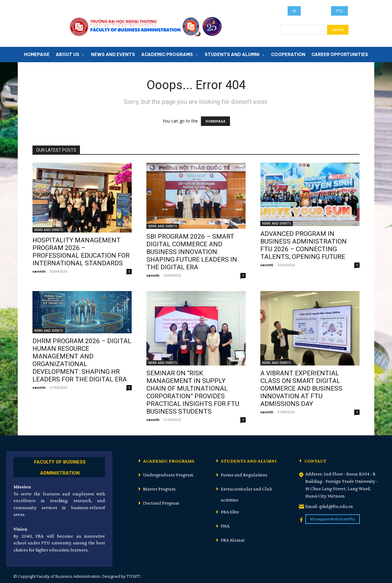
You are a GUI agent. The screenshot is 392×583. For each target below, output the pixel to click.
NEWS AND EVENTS (49, 230)
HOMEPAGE (215, 121)
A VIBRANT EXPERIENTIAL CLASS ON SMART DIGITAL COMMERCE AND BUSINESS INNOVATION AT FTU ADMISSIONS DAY (301, 388)
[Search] (338, 30)
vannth (39, 271)
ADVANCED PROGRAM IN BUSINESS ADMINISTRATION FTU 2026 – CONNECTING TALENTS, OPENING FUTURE (303, 245)
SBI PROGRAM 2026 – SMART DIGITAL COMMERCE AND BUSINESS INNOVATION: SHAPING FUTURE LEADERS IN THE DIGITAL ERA (192, 252)
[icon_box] (59, 466)
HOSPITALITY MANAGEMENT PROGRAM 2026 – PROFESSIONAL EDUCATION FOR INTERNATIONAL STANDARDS (81, 252)
